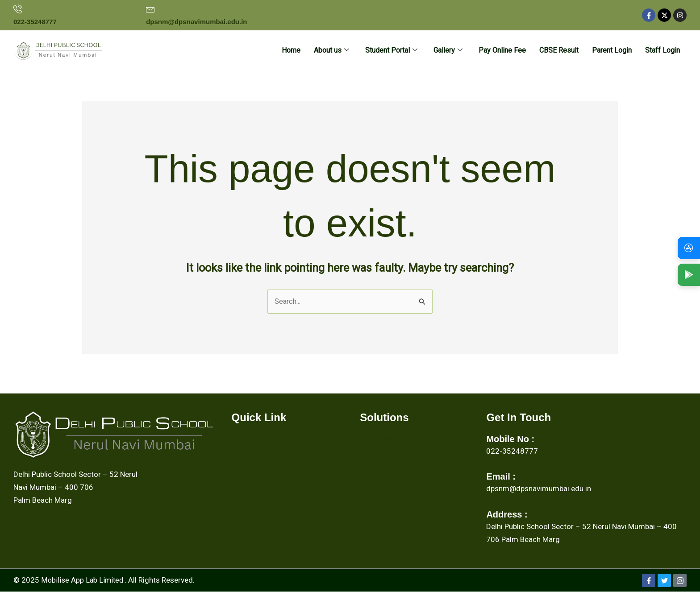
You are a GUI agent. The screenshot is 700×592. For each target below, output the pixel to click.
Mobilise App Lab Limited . (85, 580)
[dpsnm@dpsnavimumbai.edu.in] (150, 9)
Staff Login (662, 50)
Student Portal (391, 51)
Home (291, 50)
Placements (381, 493)
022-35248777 (35, 22)
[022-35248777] (18, 9)
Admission (250, 493)
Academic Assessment (400, 475)
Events (244, 475)
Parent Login (612, 50)
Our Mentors (254, 512)
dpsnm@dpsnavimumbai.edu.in (196, 22)
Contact (246, 531)
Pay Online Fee (502, 50)
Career (244, 456)
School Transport (390, 456)
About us (331, 51)
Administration (385, 438)
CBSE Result (559, 50)
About (242, 438)
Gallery (448, 51)
